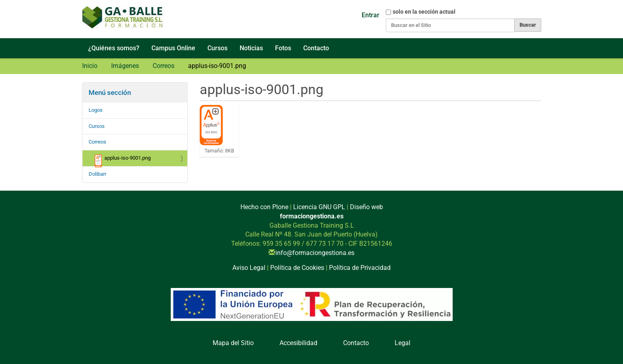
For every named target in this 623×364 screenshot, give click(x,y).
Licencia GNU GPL (319, 207)
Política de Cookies (297, 268)
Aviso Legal (249, 268)
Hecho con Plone (264, 207)
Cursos (217, 48)
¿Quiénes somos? (114, 48)
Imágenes (125, 66)
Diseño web (366, 207)
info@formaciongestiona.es (315, 253)
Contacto (316, 48)
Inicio (90, 66)
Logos (96, 110)
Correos (164, 66)
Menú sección (110, 93)
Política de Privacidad (360, 268)
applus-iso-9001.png (123, 160)
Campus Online (173, 48)
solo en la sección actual (424, 12)
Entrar (370, 15)
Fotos (283, 48)
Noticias (251, 48)
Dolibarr (97, 174)
